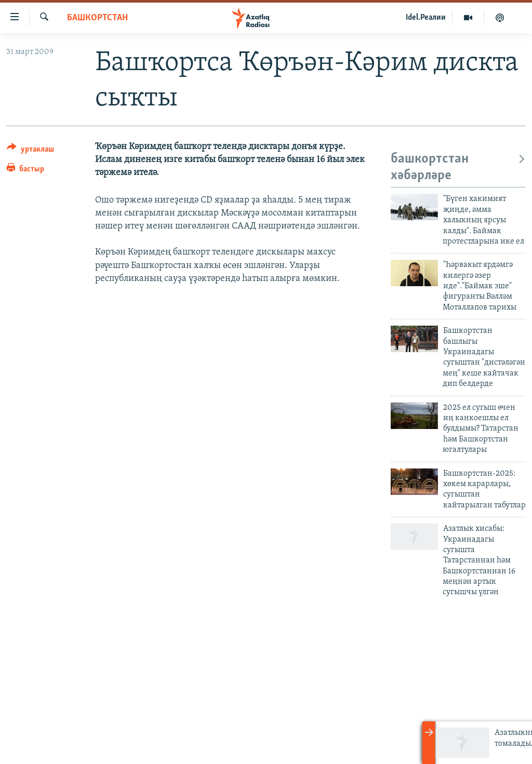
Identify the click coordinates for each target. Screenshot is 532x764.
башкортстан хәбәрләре (458, 167)
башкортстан (97, 18)
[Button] (30, 151)
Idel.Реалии (426, 18)
